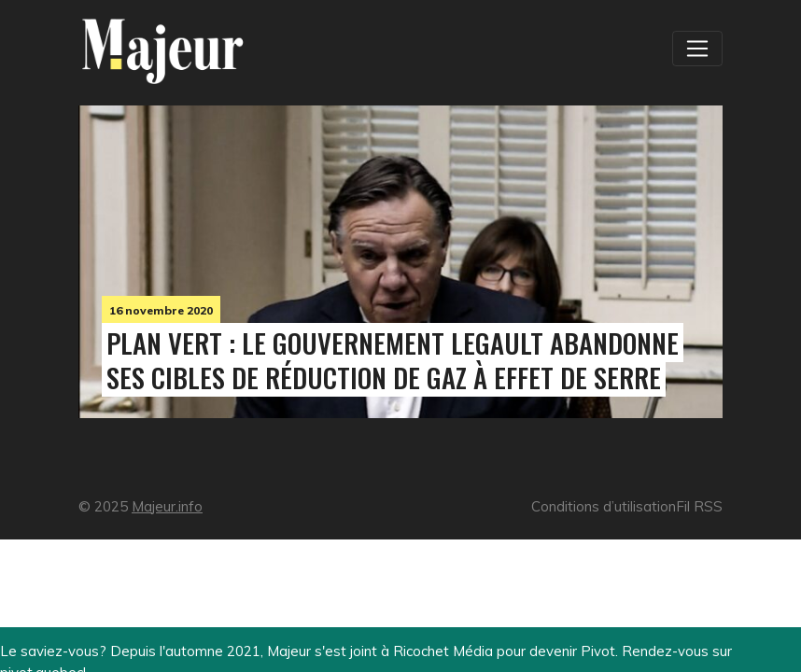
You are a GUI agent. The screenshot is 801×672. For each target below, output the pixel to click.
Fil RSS (699, 506)
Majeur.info (167, 506)
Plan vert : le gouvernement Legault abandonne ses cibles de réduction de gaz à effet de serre (393, 360)
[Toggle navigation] (697, 49)
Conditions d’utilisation (604, 506)
